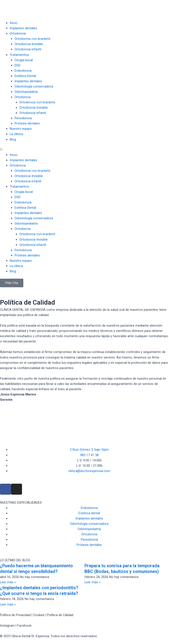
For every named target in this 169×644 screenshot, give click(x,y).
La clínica (16, 134)
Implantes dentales (23, 28)
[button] (84, 149)
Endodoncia (23, 71)
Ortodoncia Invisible (29, 44)
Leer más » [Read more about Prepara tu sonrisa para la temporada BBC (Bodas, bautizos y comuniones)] (92, 582)
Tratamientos (19, 55)
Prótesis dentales (27, 123)
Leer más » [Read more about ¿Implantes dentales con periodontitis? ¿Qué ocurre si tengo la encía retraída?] (8, 604)
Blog (13, 139)
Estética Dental (25, 76)
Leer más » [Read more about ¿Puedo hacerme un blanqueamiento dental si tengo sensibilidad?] (8, 582)
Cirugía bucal (24, 60)
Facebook (24, 626)
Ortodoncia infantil (28, 49)
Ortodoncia (18, 33)
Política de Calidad (60, 615)
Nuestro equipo (21, 129)
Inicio (14, 23)
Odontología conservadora (34, 86)
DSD (17, 65)
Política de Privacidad (15, 615)
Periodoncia (23, 118)
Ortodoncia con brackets (32, 39)
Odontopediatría (26, 92)
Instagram (7, 626)
